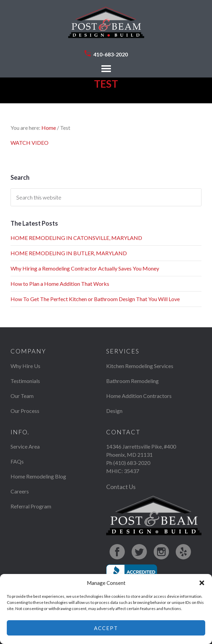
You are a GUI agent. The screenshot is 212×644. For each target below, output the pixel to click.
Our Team (22, 396)
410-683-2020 (111, 54)
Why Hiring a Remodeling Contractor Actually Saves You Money (85, 268)
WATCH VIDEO (30, 143)
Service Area (25, 446)
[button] (202, 583)
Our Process (25, 411)
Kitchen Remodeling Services (140, 366)
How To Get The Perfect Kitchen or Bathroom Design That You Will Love (95, 299)
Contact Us (121, 487)
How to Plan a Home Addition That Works (60, 284)
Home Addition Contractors (139, 396)
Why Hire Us (25, 366)
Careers (20, 491)
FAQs (17, 461)
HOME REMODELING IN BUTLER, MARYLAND (69, 253)
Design (114, 411)
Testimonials (25, 381)
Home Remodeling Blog (38, 476)
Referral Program (31, 506)
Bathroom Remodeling (132, 381)
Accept (106, 628)
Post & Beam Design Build (106, 26)
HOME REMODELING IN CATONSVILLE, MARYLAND (76, 238)
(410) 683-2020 (132, 463)
